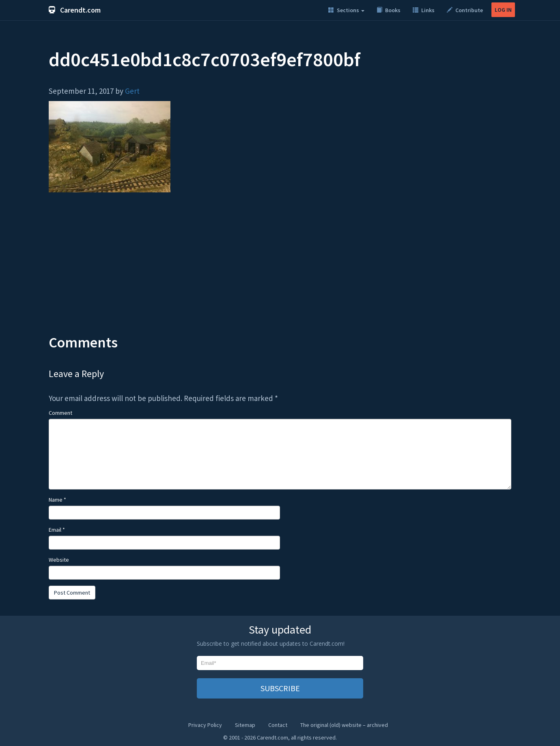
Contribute (465, 10)
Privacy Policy (205, 725)
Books (389, 10)
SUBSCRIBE (280, 688)
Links (424, 10)
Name (57, 500)
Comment (60, 413)
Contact (278, 725)
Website (59, 560)
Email (57, 530)
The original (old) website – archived (344, 725)
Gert (132, 91)
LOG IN (503, 10)
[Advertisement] (280, 270)
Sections (346, 10)
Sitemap (245, 725)
